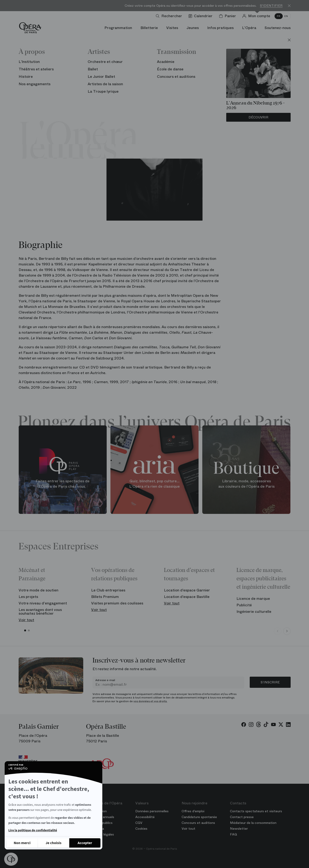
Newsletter (239, 829)
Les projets (28, 597)
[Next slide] (287, 631)
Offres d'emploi (193, 811)
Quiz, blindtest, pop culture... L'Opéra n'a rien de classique (154, 484)
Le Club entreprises (108, 590)
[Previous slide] (278, 631)
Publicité (244, 605)
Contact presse (242, 817)
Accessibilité (145, 817)
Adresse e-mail (105, 680)
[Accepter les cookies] (85, 843)
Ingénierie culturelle (254, 612)
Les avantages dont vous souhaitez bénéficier (40, 612)
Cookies (141, 829)
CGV (139, 823)
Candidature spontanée (199, 817)
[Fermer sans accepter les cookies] (22, 843)
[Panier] (228, 16)
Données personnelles (152, 811)
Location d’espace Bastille (187, 597)
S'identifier (271, 6)
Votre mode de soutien (38, 590)
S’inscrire (270, 682)
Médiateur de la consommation (253, 823)
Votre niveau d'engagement (43, 603)
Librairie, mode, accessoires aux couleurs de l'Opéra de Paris (246, 484)
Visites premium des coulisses (117, 603)
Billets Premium (105, 597)
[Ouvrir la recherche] (170, 16)
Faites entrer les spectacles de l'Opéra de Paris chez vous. (63, 484)
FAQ (234, 834)
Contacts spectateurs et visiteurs (256, 811)
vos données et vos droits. (150, 701)
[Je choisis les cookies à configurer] (53, 843)
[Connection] (257, 16)
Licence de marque (253, 599)
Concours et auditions (198, 823)
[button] (11, 859)
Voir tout (26, 620)
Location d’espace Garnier (187, 590)
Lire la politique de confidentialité (33, 830)
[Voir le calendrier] (201, 16)
